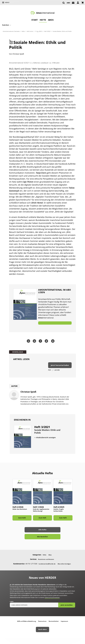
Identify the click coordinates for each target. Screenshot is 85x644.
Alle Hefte (42, 530)
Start (35, 20)
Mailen (53, 341)
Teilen (41, 341)
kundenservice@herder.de (47, 564)
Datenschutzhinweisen (52, 597)
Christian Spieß (18, 54)
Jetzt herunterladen (60, 365)
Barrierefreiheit (54, 621)
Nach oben (43, 629)
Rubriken (6, 25)
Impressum (64, 621)
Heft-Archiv (30, 31)
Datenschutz (42, 621)
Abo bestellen (42, 537)
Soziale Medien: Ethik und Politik (62, 31)
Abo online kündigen (64, 564)
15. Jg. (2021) (39, 31)
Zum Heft (22, 518)
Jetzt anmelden (67, 605)
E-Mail (12, 601)
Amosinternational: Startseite (11, 31)
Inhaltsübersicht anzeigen (46, 437)
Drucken (35, 341)
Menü (7, 2)
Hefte (43, 20)
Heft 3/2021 (47, 31)
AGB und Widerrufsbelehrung (27, 621)
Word (29, 341)
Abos (51, 20)
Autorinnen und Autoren (46, 559)
